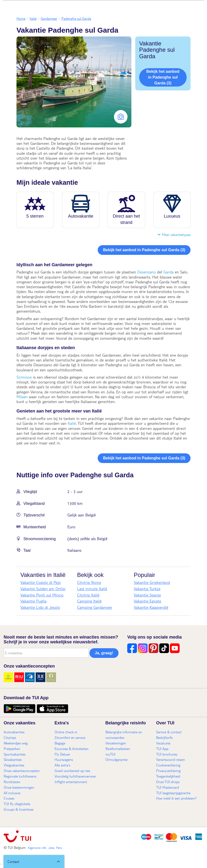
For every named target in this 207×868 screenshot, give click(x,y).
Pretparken (12, 749)
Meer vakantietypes (174, 235)
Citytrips (10, 737)
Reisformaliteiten (118, 749)
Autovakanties (14, 732)
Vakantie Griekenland (152, 582)
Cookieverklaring (168, 765)
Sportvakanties (15, 754)
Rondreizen (12, 782)
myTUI (110, 754)
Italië (33, 18)
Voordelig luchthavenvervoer (75, 776)
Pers (59, 848)
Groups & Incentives (19, 809)
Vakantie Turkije (147, 589)
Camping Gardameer (95, 607)
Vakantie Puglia (33, 601)
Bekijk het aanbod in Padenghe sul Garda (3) (163, 77)
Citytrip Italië (88, 595)
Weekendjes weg (16, 743)
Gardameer (49, 18)
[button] (34, 861)
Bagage (60, 743)
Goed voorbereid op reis (72, 771)
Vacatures (163, 743)
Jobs (51, 848)
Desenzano (147, 272)
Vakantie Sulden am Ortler (43, 589)
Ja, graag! (104, 653)
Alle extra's (62, 765)
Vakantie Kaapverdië (151, 607)
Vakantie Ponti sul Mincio (42, 595)
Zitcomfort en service (70, 737)
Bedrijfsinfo (164, 737)
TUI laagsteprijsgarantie (173, 793)
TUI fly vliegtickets (17, 804)
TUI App (162, 749)
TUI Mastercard (167, 787)
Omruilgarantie (116, 759)
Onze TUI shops (168, 782)
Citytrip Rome (89, 582)
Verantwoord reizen (171, 759)
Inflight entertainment (71, 782)
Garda (168, 272)
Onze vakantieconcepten (22, 771)
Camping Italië (89, 601)
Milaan (22, 397)
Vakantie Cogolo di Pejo (41, 582)
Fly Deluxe (62, 754)
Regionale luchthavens (20, 776)
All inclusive (12, 793)
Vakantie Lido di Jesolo (40, 607)
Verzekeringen (116, 743)
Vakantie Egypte (147, 601)
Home (21, 18)
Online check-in (66, 732)
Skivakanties (13, 759)
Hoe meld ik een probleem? (176, 798)
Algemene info (37, 848)
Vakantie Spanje (147, 595)
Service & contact (169, 732)
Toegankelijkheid (168, 776)
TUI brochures (167, 754)
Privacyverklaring (168, 771)
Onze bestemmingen (19, 787)
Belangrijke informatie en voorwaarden (124, 735)
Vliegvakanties (14, 765)
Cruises (9, 798)
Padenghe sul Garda (76, 18)
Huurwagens (64, 759)
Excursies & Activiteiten (72, 749)
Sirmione (24, 377)
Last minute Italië (92, 589)
